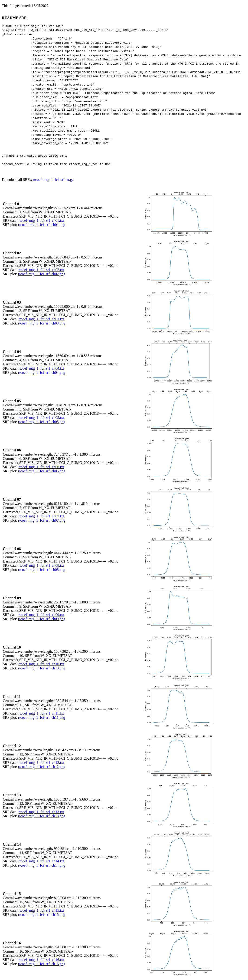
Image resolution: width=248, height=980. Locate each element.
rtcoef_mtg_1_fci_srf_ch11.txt (41, 713)
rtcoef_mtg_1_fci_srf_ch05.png (42, 422)
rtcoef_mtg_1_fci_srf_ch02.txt (41, 270)
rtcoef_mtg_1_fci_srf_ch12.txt (41, 763)
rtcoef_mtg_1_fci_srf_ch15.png (42, 915)
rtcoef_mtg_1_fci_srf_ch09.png (42, 619)
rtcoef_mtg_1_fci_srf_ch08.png (42, 570)
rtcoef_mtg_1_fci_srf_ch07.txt (41, 516)
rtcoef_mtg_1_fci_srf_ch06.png (42, 471)
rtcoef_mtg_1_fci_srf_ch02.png (42, 274)
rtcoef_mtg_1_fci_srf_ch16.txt (41, 960)
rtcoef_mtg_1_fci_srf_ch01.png (42, 225)
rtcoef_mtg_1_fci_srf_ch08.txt (41, 565)
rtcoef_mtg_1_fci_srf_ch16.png (42, 964)
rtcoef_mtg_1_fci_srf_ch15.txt (41, 910)
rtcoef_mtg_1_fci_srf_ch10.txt (41, 664)
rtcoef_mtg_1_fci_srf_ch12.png (42, 767)
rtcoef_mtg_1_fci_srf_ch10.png (42, 668)
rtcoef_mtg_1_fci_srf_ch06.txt (41, 467)
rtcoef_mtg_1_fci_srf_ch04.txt (41, 368)
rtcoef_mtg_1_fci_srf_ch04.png (42, 372)
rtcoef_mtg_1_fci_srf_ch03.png (42, 323)
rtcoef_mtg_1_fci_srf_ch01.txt (41, 220)
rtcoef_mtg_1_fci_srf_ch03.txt (41, 319)
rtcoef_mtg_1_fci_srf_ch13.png (42, 816)
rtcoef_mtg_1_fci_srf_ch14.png (42, 865)
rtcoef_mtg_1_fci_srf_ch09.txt (41, 615)
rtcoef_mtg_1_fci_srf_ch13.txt (41, 812)
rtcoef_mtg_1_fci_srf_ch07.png (42, 520)
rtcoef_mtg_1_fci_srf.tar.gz (53, 180)
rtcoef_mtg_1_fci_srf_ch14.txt (41, 861)
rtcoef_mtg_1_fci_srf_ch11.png (42, 717)
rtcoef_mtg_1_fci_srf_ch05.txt (41, 418)
